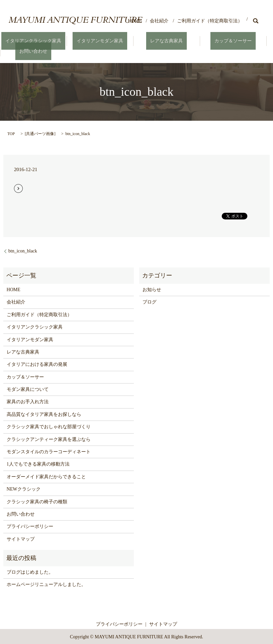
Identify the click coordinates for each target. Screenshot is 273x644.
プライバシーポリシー (30, 526)
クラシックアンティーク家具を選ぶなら (49, 438)
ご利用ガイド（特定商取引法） (210, 21)
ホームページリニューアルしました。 (46, 584)
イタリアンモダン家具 (100, 41)
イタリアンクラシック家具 (33, 41)
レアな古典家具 (166, 41)
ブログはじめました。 (30, 571)
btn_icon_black (23, 250)
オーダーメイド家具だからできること (46, 476)
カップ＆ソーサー (233, 41)
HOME (135, 21)
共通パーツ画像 (40, 133)
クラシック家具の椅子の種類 (37, 501)
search (256, 21)
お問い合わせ (33, 51)
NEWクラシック (24, 488)
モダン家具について (28, 389)
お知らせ (152, 289)
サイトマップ (21, 538)
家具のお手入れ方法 (28, 401)
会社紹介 (159, 21)
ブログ (149, 301)
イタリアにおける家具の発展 (37, 364)
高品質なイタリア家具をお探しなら (44, 413)
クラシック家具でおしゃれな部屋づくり (49, 426)
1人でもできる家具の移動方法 (38, 463)
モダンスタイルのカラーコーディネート (49, 451)
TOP (11, 133)
